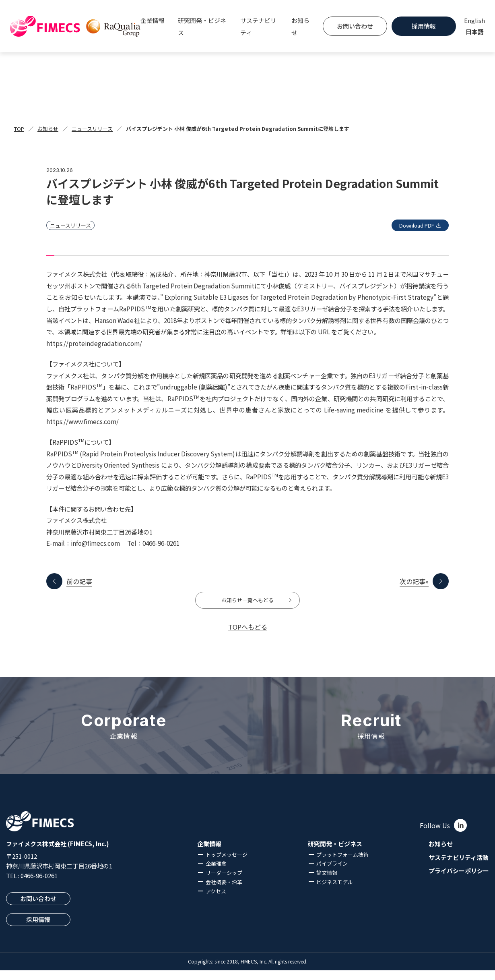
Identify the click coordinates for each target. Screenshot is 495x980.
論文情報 (327, 883)
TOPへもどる (248, 636)
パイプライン (332, 873)
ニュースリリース (92, 129)
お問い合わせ (355, 26)
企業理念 (216, 873)
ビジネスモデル (335, 892)
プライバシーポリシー (459, 881)
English (474, 20)
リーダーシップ (224, 883)
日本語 (475, 32)
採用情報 (424, 26)
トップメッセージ (227, 864)
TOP (19, 129)
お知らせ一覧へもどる (248, 605)
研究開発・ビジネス (335, 854)
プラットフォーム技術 (342, 864)
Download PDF (409, 225)
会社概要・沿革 (224, 892)
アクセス (216, 901)
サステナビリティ (258, 26)
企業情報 (209, 854)
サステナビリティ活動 (459, 867)
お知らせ (300, 26)
